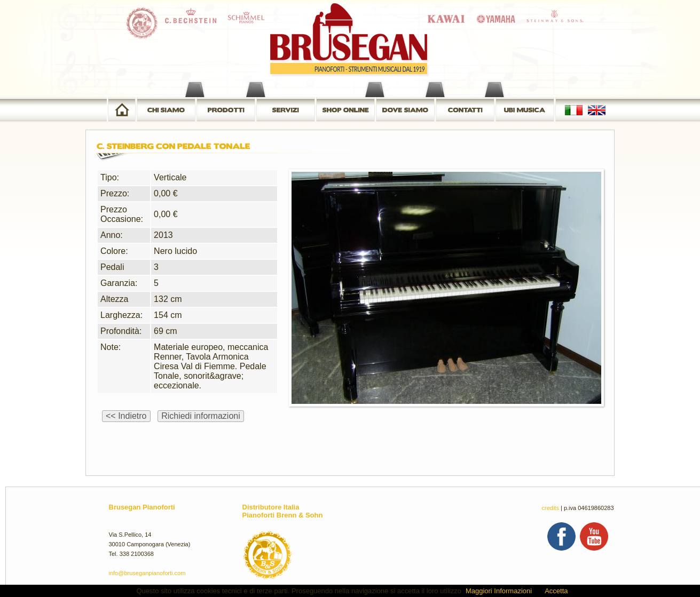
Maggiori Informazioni (499, 591)
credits (550, 508)
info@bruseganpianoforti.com (147, 573)
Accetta (556, 591)
